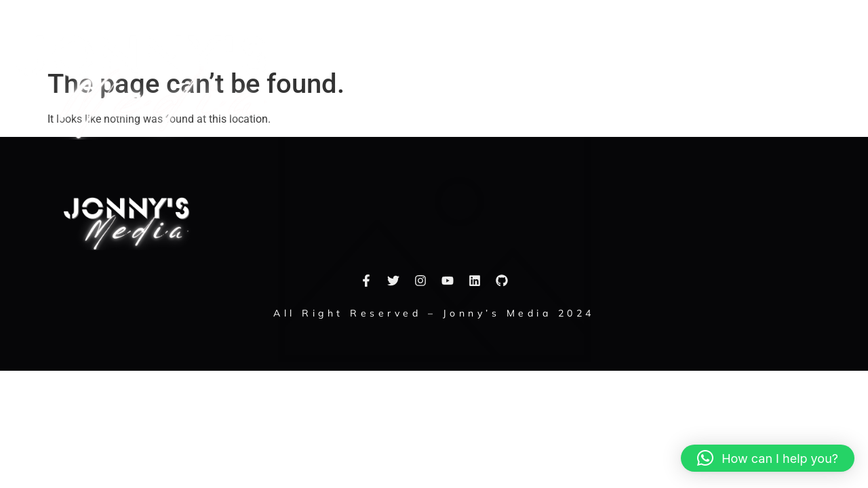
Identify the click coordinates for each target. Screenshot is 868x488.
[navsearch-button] (811, 83)
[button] (849, 83)
